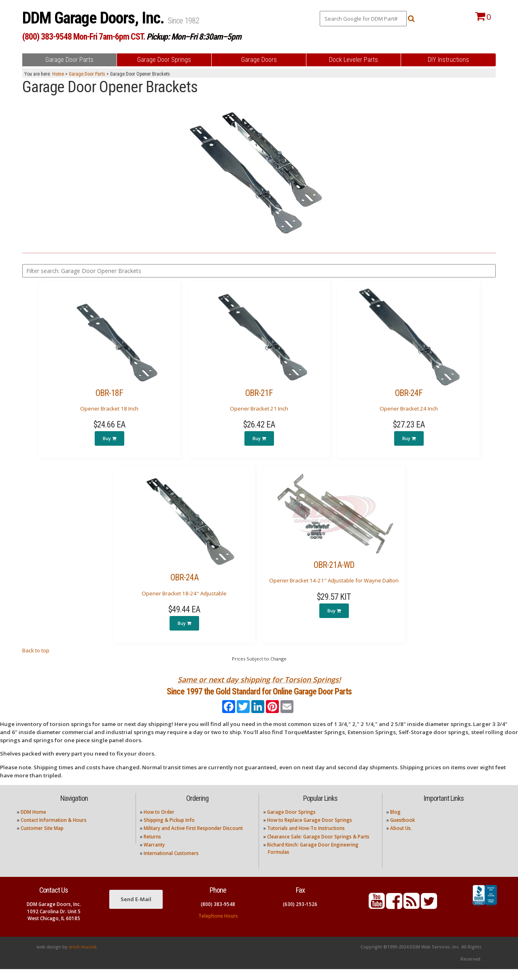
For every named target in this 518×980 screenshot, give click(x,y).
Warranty (154, 856)
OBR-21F (259, 393)
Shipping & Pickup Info (169, 831)
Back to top (36, 650)
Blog (395, 822)
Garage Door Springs (291, 822)
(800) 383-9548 (218, 915)
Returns (152, 848)
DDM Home (33, 822)
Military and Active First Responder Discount (193, 839)
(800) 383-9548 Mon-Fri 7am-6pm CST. (84, 37)
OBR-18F (109, 393)
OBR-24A (184, 577)
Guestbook (402, 831)
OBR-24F (409, 393)
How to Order (159, 822)
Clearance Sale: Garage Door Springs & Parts (318, 848)
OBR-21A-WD (334, 565)
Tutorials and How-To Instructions (306, 839)
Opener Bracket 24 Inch (409, 409)
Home (58, 74)
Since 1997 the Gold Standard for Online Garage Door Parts (259, 697)
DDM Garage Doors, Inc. (95, 18)
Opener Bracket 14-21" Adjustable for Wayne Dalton (334, 580)
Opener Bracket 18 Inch (109, 409)
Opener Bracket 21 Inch (259, 409)
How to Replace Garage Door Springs (310, 831)
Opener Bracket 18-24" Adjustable (184, 593)
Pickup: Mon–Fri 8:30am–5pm (194, 37)
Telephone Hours (218, 927)
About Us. (401, 839)
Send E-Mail (136, 910)
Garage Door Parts (87, 74)
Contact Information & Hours (54, 831)
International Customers (171, 864)
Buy (109, 438)
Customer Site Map (42, 839)
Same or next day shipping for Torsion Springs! (259, 679)
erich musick (83, 958)
